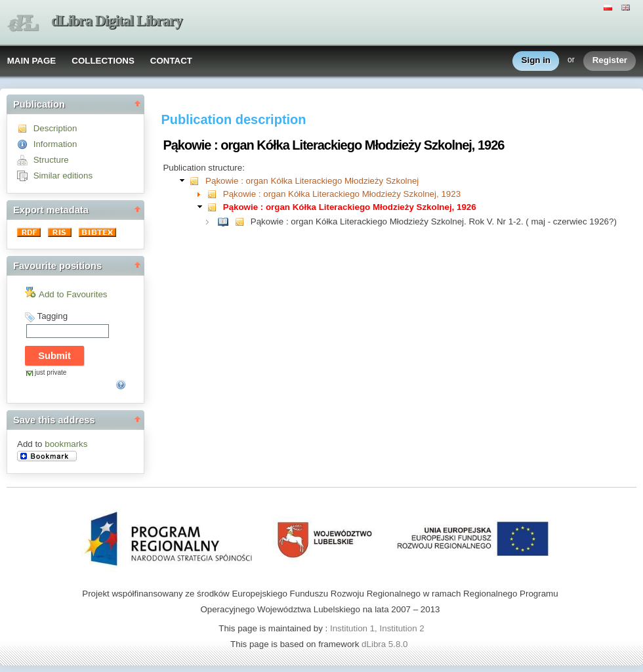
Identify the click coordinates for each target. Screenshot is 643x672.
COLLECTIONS (103, 61)
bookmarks (66, 444)
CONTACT (171, 61)
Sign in (536, 61)
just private (51, 372)
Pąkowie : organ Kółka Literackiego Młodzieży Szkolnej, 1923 (342, 194)
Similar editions (63, 176)
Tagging (52, 316)
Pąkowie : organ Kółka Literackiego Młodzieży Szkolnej (312, 181)
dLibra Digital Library (117, 21)
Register (610, 61)
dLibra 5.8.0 (386, 644)
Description (55, 128)
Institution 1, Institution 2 (377, 628)
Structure (51, 160)
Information (55, 144)
